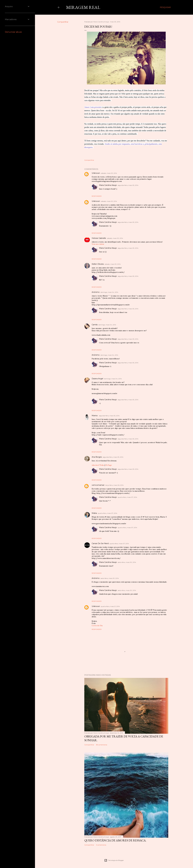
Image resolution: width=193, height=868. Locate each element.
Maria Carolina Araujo (108, 185)
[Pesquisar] (165, 7)
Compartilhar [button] (63, 22)
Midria (94, 513)
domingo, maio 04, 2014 (109, 292)
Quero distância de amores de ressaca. (115, 840)
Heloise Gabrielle (99, 238)
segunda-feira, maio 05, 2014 (128, 185)
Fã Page (109, 465)
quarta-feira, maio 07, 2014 (127, 497)
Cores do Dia (97, 626)
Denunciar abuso (13, 32)
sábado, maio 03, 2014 (109, 173)
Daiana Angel (97, 379)
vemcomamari (98, 485)
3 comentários (101, 845)
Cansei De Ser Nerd (100, 543)
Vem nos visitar (98, 244)
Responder (97, 196)
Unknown (96, 173)
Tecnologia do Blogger (114, 860)
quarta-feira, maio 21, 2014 (110, 606)
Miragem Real (83, 7)
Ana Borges (97, 457)
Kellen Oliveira (98, 264)
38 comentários (102, 745)
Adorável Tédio (98, 465)
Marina (95, 416)
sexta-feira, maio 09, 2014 (127, 562)
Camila (95, 325)
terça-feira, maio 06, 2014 (114, 485)
